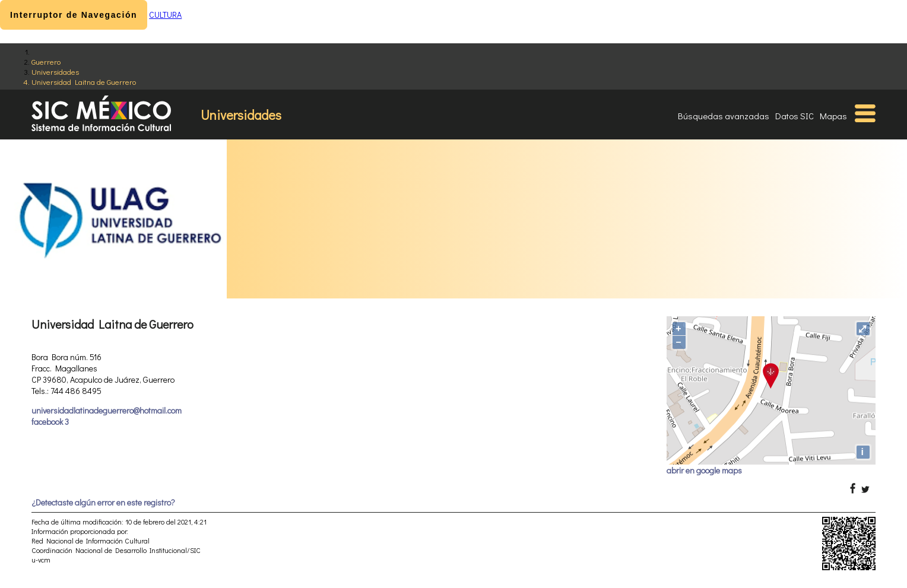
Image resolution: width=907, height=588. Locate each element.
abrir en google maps (704, 470)
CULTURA (165, 15)
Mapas (833, 116)
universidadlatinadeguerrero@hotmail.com (107, 410)
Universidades (55, 71)
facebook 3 (50, 422)
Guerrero (46, 61)
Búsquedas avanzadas (724, 116)
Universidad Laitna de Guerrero (84, 82)
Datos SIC (795, 116)
